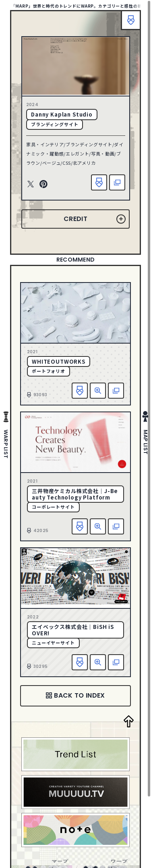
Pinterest (43, 184)
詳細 (98, 391)
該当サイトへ (117, 182)
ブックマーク (131, 20)
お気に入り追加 (99, 182)
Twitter (31, 184)
